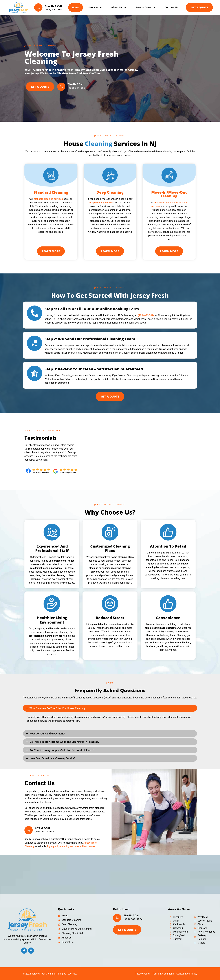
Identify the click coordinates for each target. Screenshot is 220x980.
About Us (118, 7)
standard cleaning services (48, 199)
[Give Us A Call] (38, 7)
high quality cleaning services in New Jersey (71, 846)
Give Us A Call (53, 6)
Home (75, 7)
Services (94, 7)
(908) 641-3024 (146, 315)
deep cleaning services (102, 203)
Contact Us (171, 7)
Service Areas (145, 7)
